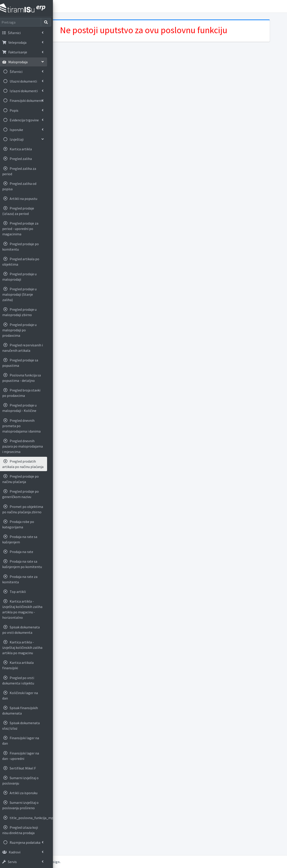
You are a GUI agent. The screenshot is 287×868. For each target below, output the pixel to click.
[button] (63, 6)
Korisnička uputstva (87, 6)
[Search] (23, 22)
